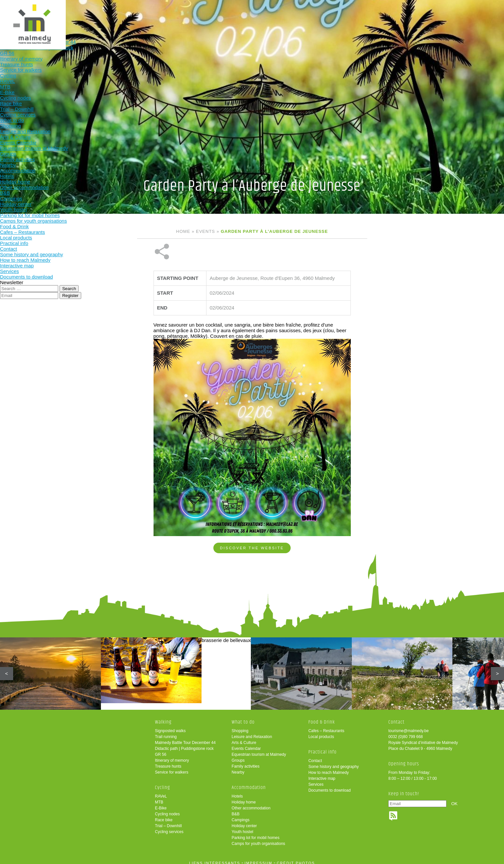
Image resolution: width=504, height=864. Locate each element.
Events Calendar (246, 744)
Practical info (384, 16)
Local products (321, 732)
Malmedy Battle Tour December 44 (185, 738)
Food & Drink (341, 16)
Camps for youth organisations (259, 839)
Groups (238, 756)
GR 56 (161, 750)
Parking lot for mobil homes (256, 833)
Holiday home (244, 798)
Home (183, 231)
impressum (259, 858)
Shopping (240, 726)
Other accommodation (251, 803)
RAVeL (161, 792)
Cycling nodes (167, 809)
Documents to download (330, 786)
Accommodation (298, 16)
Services (316, 780)
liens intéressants (215, 858)
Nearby (238, 768)
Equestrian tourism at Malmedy (259, 750)
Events (205, 231)
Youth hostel (243, 827)
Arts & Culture (244, 738)
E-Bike (161, 803)
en (479, 11)
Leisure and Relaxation (252, 732)
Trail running (166, 732)
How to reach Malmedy (329, 768)
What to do (255, 16)
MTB (159, 798)
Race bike (164, 815)
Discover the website (252, 526)
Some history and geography (334, 762)
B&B (236, 809)
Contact (315, 756)
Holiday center (244, 821)
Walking (168, 16)
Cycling (212, 16)
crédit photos (296, 858)
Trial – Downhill (168, 821)
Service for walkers (171, 768)
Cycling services (169, 827)
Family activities (246, 762)
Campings (241, 815)
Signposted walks (170, 726)
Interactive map (322, 774)
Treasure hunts (168, 762)
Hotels (237, 792)
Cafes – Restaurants (326, 726)
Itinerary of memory (172, 756)
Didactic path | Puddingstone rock (184, 744)
